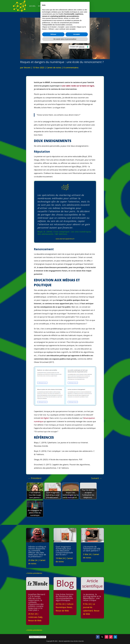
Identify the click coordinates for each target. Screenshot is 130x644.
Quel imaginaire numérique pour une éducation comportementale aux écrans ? (64, 551)
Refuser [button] (53, 334)
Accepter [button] (77, 334)
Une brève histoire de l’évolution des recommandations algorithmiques (65, 597)
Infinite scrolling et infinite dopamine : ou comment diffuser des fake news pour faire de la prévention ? (37, 552)
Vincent (27, 68)
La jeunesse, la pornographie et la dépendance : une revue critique (92, 597)
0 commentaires (71, 68)
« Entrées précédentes (34, 573)
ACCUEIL (32, 6)
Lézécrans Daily (35, 617)
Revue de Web (35, 620)
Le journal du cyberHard (89, 607)
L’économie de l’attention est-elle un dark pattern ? (92, 549)
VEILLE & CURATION (60, 6)
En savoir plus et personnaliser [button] (65, 339)
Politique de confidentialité (38, 637)
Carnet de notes (54, 68)
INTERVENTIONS (44, 6)
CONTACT (74, 6)
